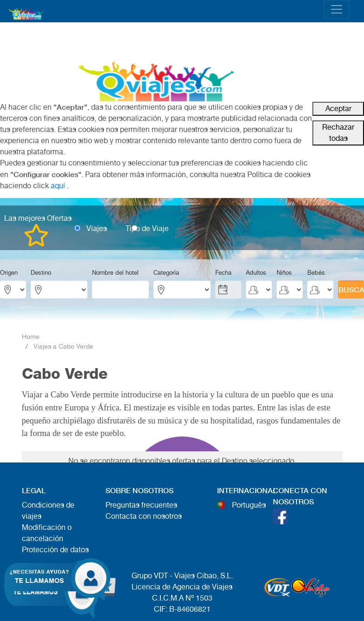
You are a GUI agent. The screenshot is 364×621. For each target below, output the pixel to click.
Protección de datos (55, 550)
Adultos (256, 273)
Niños (284, 273)
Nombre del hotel (115, 273)
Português (249, 505)
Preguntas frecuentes (141, 505)
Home (31, 337)
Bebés (316, 273)
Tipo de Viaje (147, 228)
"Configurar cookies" (46, 174)
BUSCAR (351, 289)
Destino (41, 273)
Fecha (223, 273)
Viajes (97, 228)
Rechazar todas (338, 133)
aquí (58, 186)
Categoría (166, 273)
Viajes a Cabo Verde (63, 346)
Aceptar (338, 109)
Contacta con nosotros (144, 516)
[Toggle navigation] (337, 9)
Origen (9, 273)
